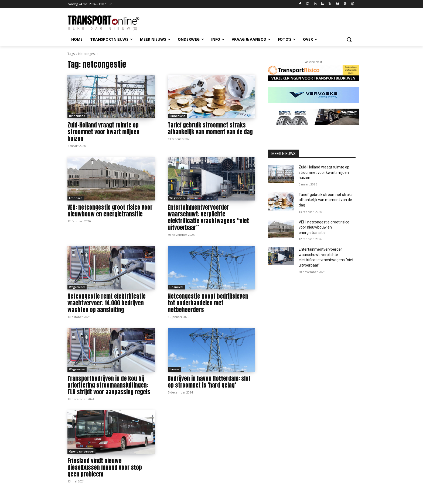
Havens (174, 369)
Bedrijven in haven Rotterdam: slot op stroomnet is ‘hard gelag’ (209, 382)
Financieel (176, 287)
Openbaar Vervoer (81, 451)
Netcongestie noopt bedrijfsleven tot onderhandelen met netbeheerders (208, 303)
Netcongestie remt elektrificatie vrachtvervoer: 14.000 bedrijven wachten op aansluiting (107, 303)
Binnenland (77, 116)
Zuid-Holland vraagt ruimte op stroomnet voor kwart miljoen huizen (103, 132)
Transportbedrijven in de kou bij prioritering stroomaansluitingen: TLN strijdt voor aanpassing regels (109, 385)
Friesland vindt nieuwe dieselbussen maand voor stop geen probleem (105, 467)
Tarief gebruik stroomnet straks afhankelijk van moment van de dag (210, 128)
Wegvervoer (177, 198)
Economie (76, 198)
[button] (349, 39)
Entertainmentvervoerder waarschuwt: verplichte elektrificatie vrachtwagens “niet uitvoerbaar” (208, 217)
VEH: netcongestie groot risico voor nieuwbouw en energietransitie (110, 211)
